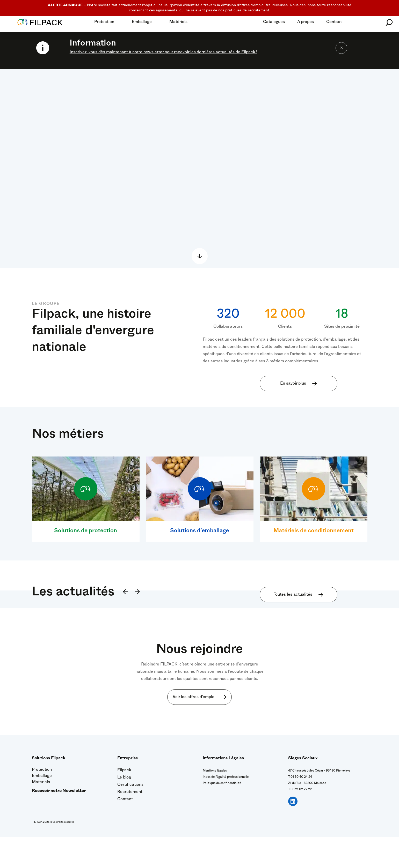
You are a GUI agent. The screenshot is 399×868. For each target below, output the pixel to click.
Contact (334, 23)
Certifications (130, 816)
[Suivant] (138, 623)
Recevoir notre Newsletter (59, 822)
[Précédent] (125, 623)
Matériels (178, 23)
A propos (306, 23)
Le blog (124, 809)
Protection (104, 23)
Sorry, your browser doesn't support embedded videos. (199, 169)
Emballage (142, 23)
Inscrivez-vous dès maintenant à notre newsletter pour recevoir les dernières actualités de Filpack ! (163, 53)
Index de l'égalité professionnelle (226, 808)
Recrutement (130, 824)
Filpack (124, 802)
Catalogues (274, 23)
